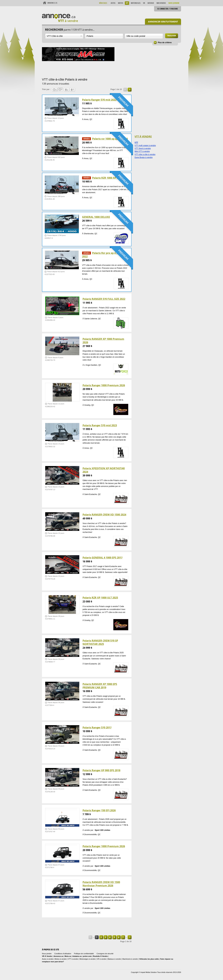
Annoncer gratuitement (163, 22)
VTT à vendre (73, 959)
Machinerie (161, 3)
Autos (113, 3)
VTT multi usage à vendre (145, 146)
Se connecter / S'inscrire (168, 9)
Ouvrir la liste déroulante (81, 36)
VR (144, 3)
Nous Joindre (174, 3)
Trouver (172, 36)
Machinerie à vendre (130, 959)
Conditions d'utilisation (63, 954)
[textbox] (104, 36)
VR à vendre (102, 959)
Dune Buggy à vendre (144, 157)
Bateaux (151, 3)
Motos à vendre (61, 959)
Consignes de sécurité (105, 954)
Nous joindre (47, 954)
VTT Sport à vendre (143, 148)
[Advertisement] (98, 69)
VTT (127, 3)
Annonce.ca (52, 3)
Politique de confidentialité (84, 954)
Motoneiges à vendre (88, 959)
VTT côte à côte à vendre (145, 154)
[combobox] (64, 36)
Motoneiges (136, 3)
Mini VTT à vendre (142, 151)
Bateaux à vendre (114, 959)
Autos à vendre (48, 959)
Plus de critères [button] (165, 43)
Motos (121, 3)
